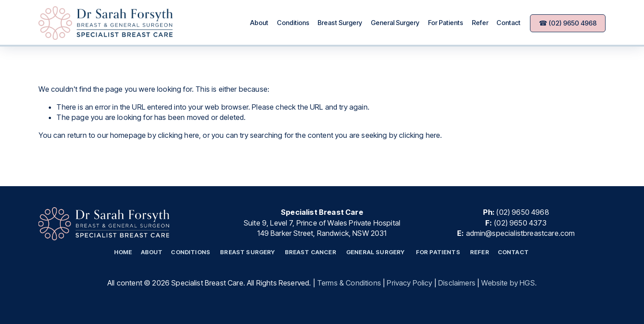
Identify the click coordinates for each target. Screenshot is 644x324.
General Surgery (395, 23)
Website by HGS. (509, 283)
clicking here (178, 135)
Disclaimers (457, 283)
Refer (480, 23)
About (259, 23)
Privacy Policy (409, 283)
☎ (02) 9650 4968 (568, 23)
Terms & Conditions (349, 283)
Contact (508, 23)
